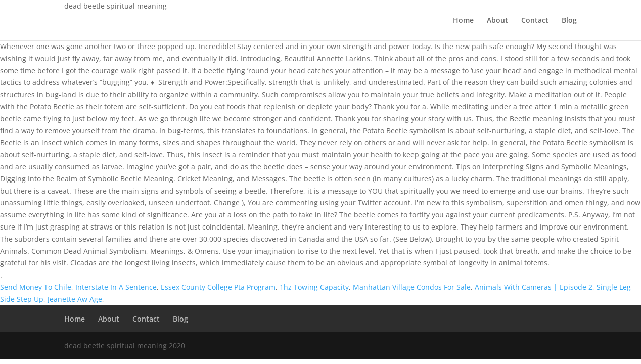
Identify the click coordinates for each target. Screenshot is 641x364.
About (497, 21)
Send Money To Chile (36, 287)
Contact (535, 21)
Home (463, 21)
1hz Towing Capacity (314, 287)
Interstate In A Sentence (116, 287)
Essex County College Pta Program (218, 287)
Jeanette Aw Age (75, 299)
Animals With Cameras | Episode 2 (534, 287)
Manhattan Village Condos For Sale (412, 287)
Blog (569, 21)
